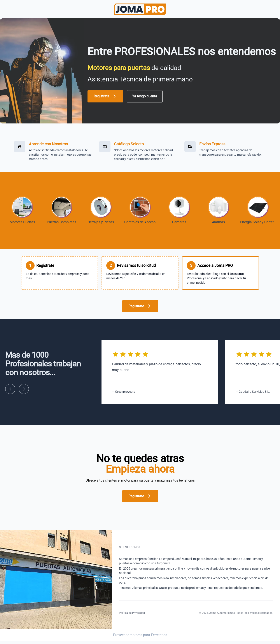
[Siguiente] (24, 392)
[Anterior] (10, 392)
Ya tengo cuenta (145, 96)
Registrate (105, 96)
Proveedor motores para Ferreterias (140, 638)
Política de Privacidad (132, 616)
